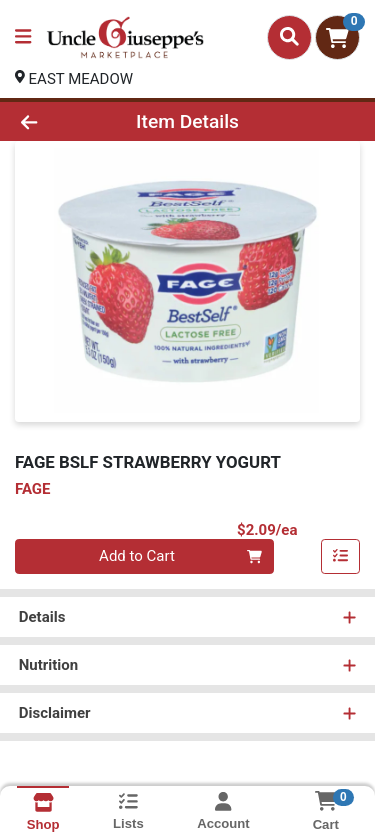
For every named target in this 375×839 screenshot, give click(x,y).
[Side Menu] (23, 37)
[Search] (289, 37)
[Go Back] (58, 121)
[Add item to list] (341, 557)
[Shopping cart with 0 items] (337, 37)
